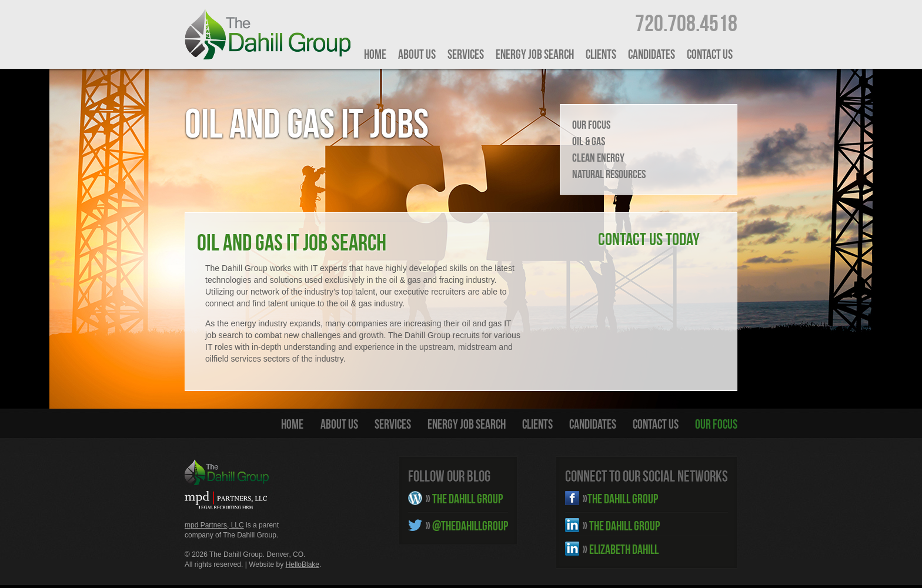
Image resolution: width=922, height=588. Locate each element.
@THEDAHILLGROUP (467, 526)
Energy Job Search (535, 54)
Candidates (652, 54)
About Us (417, 54)
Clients (601, 54)
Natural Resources (609, 174)
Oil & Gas (589, 141)
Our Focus (591, 125)
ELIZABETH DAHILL (621, 549)
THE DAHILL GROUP (464, 499)
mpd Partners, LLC (214, 525)
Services (466, 54)
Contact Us (710, 54)
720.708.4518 (686, 23)
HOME (375, 54)
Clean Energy (598, 158)
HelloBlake (303, 564)
